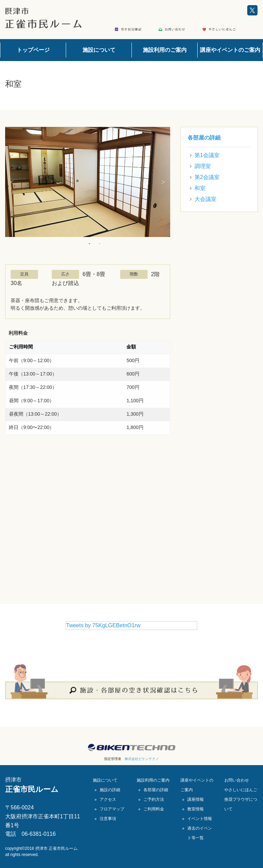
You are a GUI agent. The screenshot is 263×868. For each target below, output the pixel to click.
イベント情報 (200, 819)
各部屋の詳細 (204, 138)
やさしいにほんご (241, 790)
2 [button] (100, 243)
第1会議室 (207, 155)
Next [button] (163, 182)
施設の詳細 (110, 790)
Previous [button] (12, 182)
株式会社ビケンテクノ (142, 759)
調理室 (203, 166)
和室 (200, 188)
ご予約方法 (154, 799)
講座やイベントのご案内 (230, 50)
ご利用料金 (154, 809)
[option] (88, 182)
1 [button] (89, 243)
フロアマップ (112, 809)
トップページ (33, 50)
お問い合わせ (237, 780)
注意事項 (108, 819)
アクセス (108, 799)
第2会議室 (207, 177)
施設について (99, 50)
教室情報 (196, 809)
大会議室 (205, 199)
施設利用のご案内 (165, 50)
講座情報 (196, 799)
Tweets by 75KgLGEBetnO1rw (103, 625)
